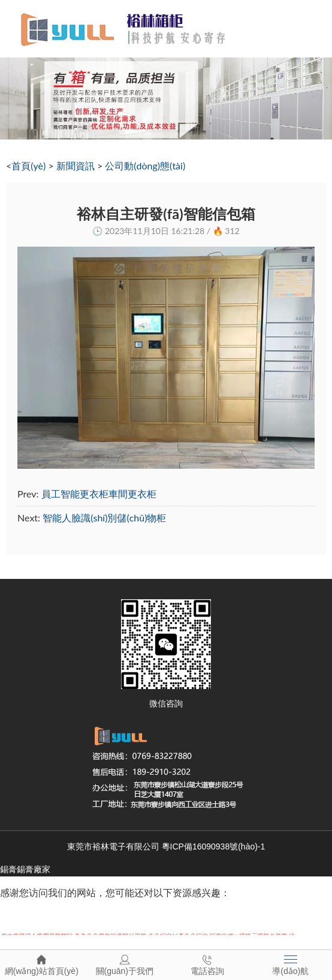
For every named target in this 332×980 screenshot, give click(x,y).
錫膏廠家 (34, 869)
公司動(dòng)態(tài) (145, 166)
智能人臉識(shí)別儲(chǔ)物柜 (104, 518)
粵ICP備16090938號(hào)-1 (214, 846)
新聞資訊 (76, 166)
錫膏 (8, 869)
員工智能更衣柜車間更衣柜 (99, 494)
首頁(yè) (28, 166)
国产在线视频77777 (42, 917)
